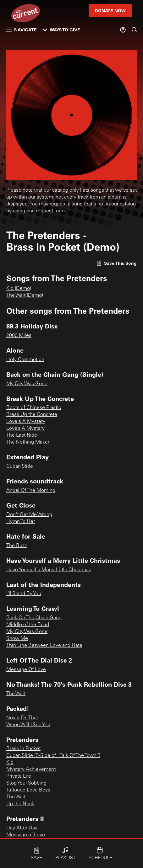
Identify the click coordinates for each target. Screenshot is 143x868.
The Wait (16, 694)
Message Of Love (26, 670)
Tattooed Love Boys (28, 790)
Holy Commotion (25, 360)
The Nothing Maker (28, 442)
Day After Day (22, 828)
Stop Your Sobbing (26, 783)
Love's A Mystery (26, 422)
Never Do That (22, 718)
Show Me (17, 639)
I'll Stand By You (24, 594)
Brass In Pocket (23, 749)
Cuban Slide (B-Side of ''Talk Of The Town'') (53, 756)
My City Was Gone (27, 384)
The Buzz (16, 546)
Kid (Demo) (19, 289)
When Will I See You (28, 725)
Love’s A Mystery (25, 429)
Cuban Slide (20, 466)
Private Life (19, 776)
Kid (10, 763)
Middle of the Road (28, 625)
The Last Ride (22, 435)
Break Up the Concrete (32, 415)
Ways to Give (61, 30)
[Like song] (117, 263)
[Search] (135, 30)
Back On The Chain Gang (34, 618)
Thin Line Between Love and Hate (44, 646)
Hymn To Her (21, 522)
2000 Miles (19, 336)
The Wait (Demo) (25, 296)
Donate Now (110, 11)
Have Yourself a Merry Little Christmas (49, 570)
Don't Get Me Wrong (29, 515)
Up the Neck (20, 804)
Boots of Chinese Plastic (34, 408)
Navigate (21, 30)
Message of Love (26, 835)
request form (50, 211)
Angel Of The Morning (31, 491)
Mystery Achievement (31, 769)
